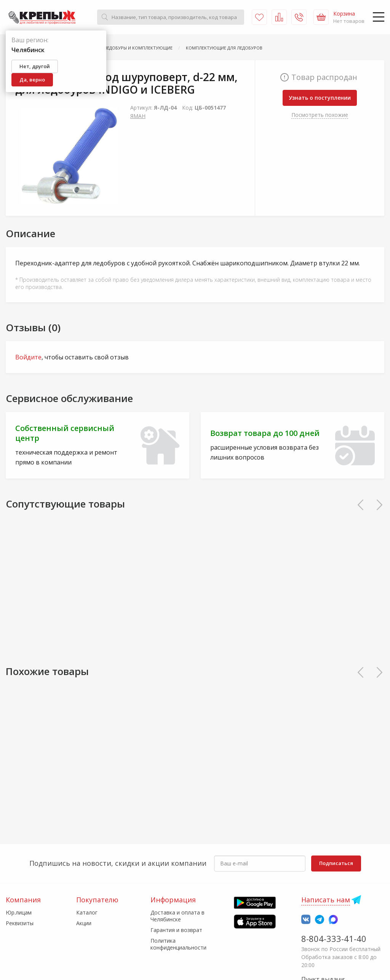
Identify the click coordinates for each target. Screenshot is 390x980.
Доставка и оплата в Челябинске (177, 916)
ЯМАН (138, 116)
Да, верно (32, 80)
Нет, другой (35, 66)
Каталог (87, 912)
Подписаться (336, 863)
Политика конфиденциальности (178, 944)
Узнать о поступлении (320, 98)
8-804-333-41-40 (334, 939)
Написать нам (326, 900)
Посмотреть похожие (320, 115)
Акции (84, 923)
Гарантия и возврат (176, 930)
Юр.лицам (19, 912)
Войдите (28, 357)
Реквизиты (20, 923)
